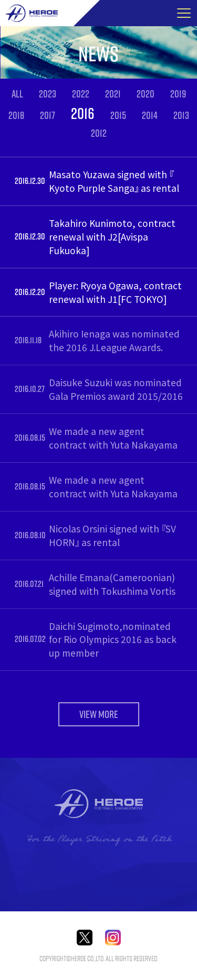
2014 (150, 115)
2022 (81, 94)
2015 (118, 115)
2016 (83, 113)
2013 (181, 115)
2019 (178, 94)
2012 (99, 133)
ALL (17, 94)
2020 (146, 94)
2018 (16, 115)
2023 (48, 94)
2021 (113, 94)
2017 (48, 115)
